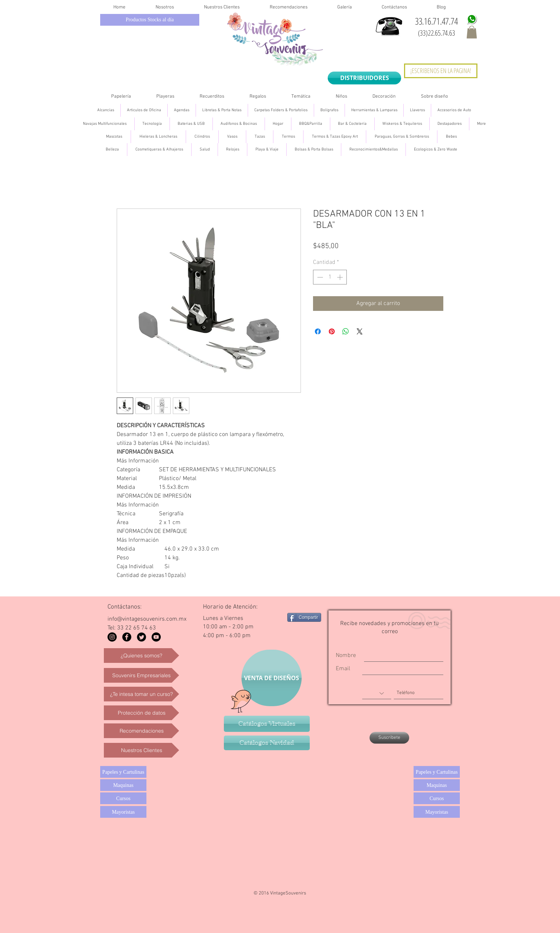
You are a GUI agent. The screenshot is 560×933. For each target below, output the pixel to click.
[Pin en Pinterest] (332, 331)
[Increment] (341, 277)
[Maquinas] (123, 785)
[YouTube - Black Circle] (156, 637)
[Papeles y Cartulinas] (123, 772)
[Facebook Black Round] (127, 637)
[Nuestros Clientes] (141, 750)
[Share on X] (360, 331)
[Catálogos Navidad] (267, 743)
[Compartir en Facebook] (318, 331)
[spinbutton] (330, 277)
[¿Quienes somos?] (141, 656)
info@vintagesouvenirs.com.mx (147, 619)
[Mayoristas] (123, 812)
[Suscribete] (389, 738)
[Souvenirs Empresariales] (141, 675)
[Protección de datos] (141, 713)
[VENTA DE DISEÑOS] (272, 678)
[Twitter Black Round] (141, 637)
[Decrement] (319, 277)
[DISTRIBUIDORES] (364, 78)
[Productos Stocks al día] (150, 20)
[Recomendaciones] (141, 731)
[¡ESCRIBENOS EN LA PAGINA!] (441, 71)
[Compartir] (304, 617)
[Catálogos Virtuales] (267, 724)
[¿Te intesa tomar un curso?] (141, 694)
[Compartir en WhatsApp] (346, 331)
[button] (472, 32)
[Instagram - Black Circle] (112, 637)
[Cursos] (123, 798)
